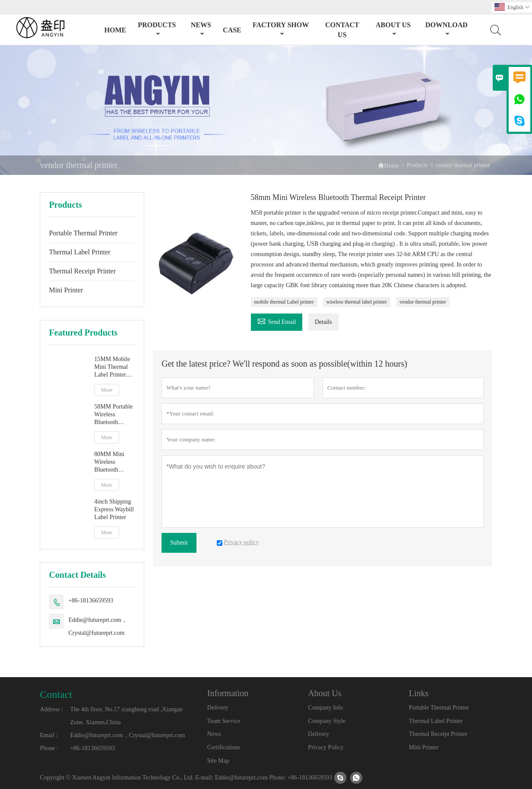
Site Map (218, 761)
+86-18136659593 (91, 600)
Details (323, 322)
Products (157, 29)
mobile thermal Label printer (284, 302)
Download (446, 29)
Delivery (218, 708)
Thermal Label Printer (79, 252)
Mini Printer (66, 290)
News (201, 29)
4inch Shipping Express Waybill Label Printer (114, 509)
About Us (393, 29)
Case (232, 30)
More (107, 390)
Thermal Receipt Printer (82, 271)
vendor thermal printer (423, 302)
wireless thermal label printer (357, 302)
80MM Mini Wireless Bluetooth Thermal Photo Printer (112, 462)
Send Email (277, 321)
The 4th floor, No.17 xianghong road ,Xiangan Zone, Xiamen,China (126, 716)
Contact (56, 694)
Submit (179, 543)
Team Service (224, 721)
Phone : (49, 748)
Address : (51, 709)
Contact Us (342, 30)
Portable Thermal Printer (83, 233)
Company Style (327, 721)
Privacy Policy (326, 747)
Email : (49, 735)
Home (115, 30)
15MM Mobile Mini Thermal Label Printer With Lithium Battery (112, 367)
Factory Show (281, 29)
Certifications (224, 747)
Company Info (325, 708)
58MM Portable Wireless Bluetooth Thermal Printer (113, 415)
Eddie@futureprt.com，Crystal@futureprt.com (98, 626)
